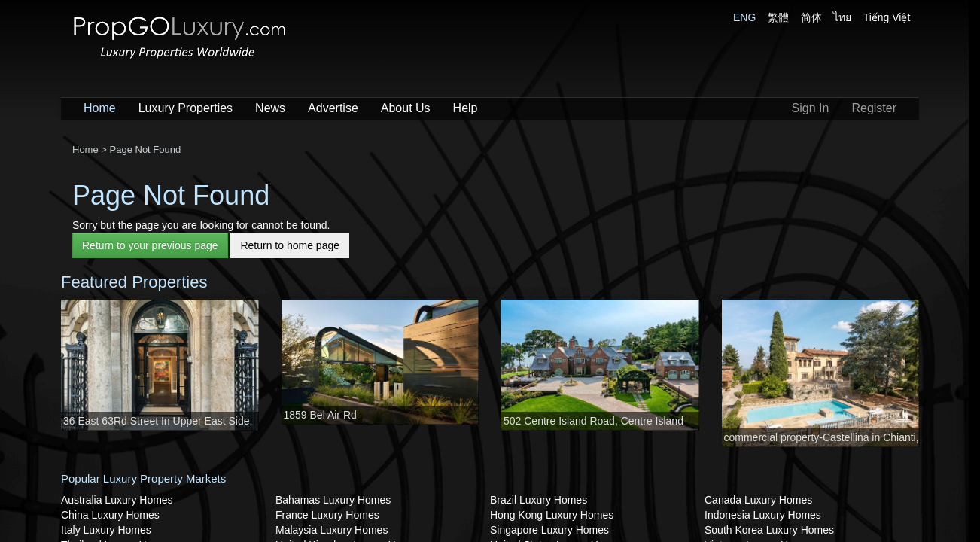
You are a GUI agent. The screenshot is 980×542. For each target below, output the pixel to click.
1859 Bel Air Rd (320, 415)
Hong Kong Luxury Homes (552, 515)
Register (874, 108)
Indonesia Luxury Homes (763, 515)
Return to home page (290, 245)
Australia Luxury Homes (117, 500)
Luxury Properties (186, 108)
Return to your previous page (150, 245)
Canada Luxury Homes (758, 500)
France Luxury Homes (327, 515)
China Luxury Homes (110, 515)
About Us (406, 108)
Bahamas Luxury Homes (333, 500)
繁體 (778, 17)
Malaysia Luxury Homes (332, 530)
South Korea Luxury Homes (769, 530)
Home (100, 108)
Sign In (811, 108)
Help (466, 108)
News (270, 108)
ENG (744, 17)
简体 (811, 17)
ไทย (842, 17)
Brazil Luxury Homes (539, 500)
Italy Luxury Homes (106, 530)
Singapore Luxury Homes (549, 530)
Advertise (333, 108)
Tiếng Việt (887, 17)
